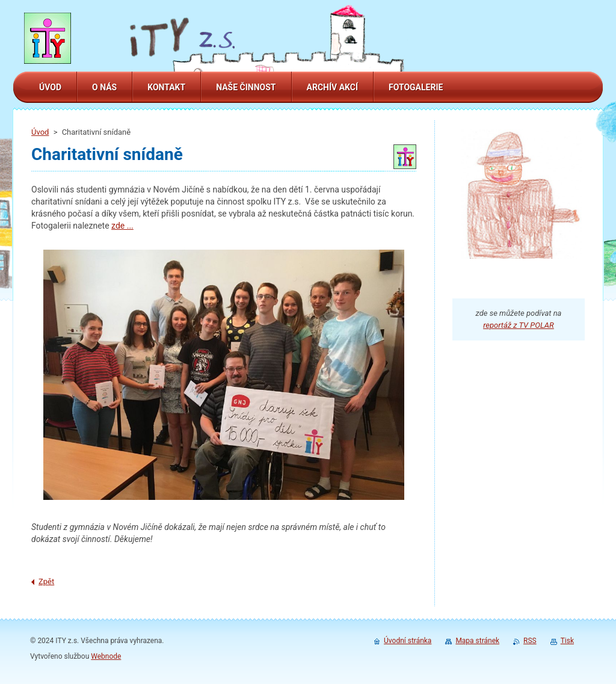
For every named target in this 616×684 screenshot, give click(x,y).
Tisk (567, 641)
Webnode (106, 656)
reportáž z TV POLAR (519, 325)
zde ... (122, 226)
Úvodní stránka (408, 641)
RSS (530, 641)
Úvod (40, 132)
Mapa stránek (477, 641)
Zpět (46, 581)
